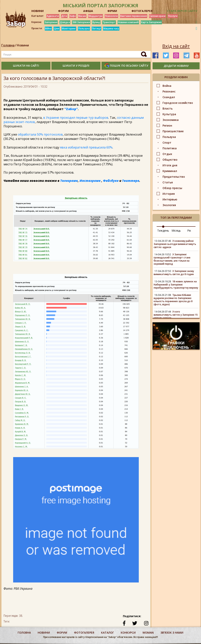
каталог (107, 633)
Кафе (73, 16)
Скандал (169, 97)
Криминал (170, 171)
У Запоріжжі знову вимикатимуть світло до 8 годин (174, 273)
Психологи (111, 16)
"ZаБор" (71, 109)
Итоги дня (170, 165)
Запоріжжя (51, 22)
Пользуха (84, 29)
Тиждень (163, 231)
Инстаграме (90, 181)
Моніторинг (69, 29)
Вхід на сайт (176, 46)
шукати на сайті (26, 66)
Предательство (174, 177)
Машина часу (111, 29)
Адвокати (53, 16)
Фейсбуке (111, 181)
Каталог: (38, 16)
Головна (8, 45)
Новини (23, 45)
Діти (64, 16)
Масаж (82, 16)
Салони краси (157, 16)
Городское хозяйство (178, 103)
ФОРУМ (63, 11)
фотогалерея (84, 633)
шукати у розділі (76, 66)
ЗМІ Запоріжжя (81, 22)
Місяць (176, 231)
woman (148, 633)
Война (167, 86)
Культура (169, 114)
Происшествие (173, 131)
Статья (168, 182)
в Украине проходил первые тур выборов (76, 118)
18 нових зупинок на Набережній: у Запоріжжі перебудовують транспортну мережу (176, 285)
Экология (169, 205)
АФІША (88, 11)
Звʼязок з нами (172, 633)
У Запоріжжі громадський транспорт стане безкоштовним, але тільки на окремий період (172, 259)
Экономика (171, 120)
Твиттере (131, 181)
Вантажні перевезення (134, 16)
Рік (189, 231)
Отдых (167, 154)
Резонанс (169, 91)
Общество (170, 160)
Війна (48, 29)
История (169, 194)
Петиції (96, 29)
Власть (168, 108)
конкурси (128, 633)
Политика (170, 148)
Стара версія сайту (182, 11)
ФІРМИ (112, 11)
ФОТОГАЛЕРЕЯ (142, 11)
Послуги (173, 16)
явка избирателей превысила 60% (86, 147)
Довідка (65, 22)
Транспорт (109, 22)
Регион (167, 125)
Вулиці (96, 22)
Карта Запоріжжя (151, 22)
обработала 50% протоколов (40, 134)
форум (62, 633)
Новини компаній (128, 22)
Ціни (57, 29)
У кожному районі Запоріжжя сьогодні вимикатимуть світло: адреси (175, 244)
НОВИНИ (37, 11)
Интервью (170, 199)
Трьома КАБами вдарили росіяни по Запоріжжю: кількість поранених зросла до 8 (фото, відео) (173, 300)
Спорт (167, 143)
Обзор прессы (172, 188)
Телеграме (69, 181)
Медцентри (95, 16)
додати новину (176, 66)
